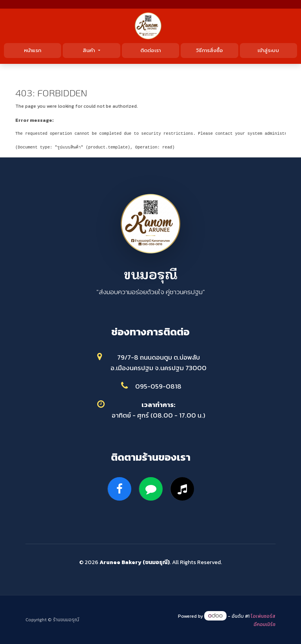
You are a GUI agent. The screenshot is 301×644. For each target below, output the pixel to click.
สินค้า (90, 50)
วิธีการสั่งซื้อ (209, 50)
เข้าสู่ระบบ (268, 50)
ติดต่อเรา (150, 50)
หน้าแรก (33, 50)
